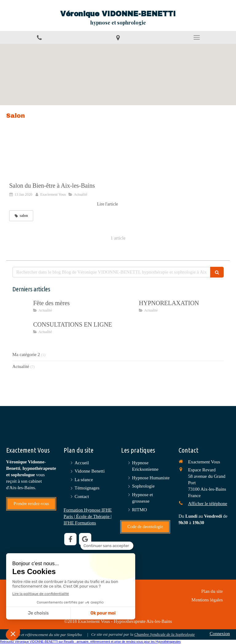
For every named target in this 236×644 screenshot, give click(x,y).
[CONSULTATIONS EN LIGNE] (22, 331)
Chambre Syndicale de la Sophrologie (165, 634)
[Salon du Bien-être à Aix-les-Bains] (64, 157)
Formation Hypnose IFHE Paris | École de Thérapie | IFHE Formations (88, 516)
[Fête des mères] (22, 309)
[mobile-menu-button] (197, 37)
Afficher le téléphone (208, 504)
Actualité (21, 366)
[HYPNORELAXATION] (127, 309)
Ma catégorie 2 (26, 355)
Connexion (220, 634)
